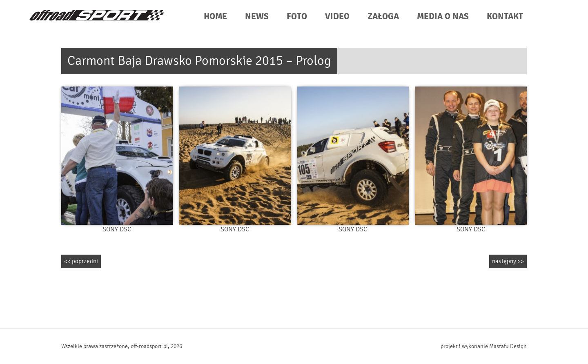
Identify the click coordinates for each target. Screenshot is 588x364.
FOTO (297, 17)
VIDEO (337, 17)
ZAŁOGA (383, 17)
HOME (215, 17)
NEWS (257, 17)
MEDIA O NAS (443, 17)
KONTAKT (505, 17)
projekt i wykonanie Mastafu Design (484, 346)
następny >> (508, 261)
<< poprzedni (81, 261)
